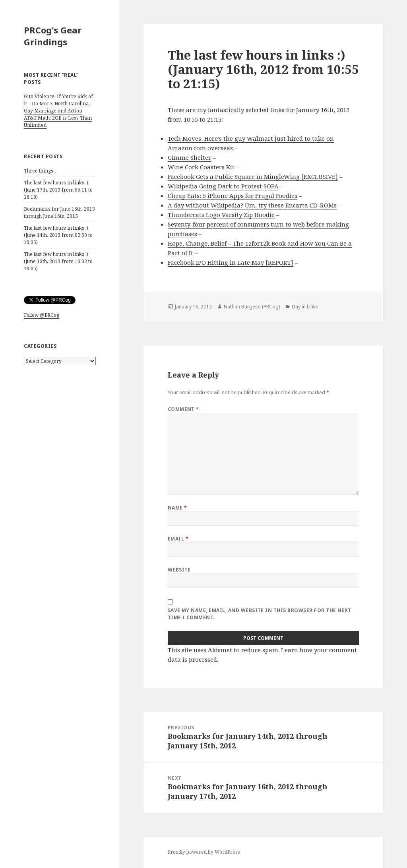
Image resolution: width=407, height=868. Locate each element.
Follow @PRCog (42, 315)
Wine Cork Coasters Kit (201, 167)
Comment (183, 409)
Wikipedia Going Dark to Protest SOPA (223, 186)
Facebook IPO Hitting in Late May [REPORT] (231, 262)
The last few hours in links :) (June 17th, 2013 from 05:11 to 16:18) (58, 190)
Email (178, 539)
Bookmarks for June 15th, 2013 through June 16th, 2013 (59, 212)
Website (179, 570)
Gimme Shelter (189, 157)
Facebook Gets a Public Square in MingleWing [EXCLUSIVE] (253, 176)
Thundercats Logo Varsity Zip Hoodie (221, 215)
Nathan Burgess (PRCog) (252, 307)
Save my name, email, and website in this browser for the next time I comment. (260, 614)
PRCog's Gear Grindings (53, 36)
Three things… (41, 171)
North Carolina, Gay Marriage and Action (57, 107)
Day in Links (305, 307)
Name (177, 508)
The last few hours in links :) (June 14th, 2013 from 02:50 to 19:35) (58, 235)
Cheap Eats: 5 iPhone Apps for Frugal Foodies (233, 196)
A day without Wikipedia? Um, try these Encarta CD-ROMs (252, 205)
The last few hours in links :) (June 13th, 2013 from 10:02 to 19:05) (58, 261)
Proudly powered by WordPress (204, 852)
